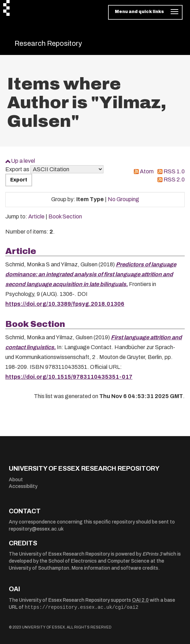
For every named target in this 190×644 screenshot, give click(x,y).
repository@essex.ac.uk (36, 529)
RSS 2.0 (174, 179)
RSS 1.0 (174, 171)
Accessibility (23, 486)
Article (36, 216)
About (16, 480)
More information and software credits (115, 568)
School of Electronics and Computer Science (99, 561)
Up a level (23, 161)
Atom (147, 171)
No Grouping (123, 199)
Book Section (65, 216)
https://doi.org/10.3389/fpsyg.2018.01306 (65, 304)
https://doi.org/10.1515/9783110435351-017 (69, 377)
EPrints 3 (152, 554)
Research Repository (48, 43)
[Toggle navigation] (145, 12)
